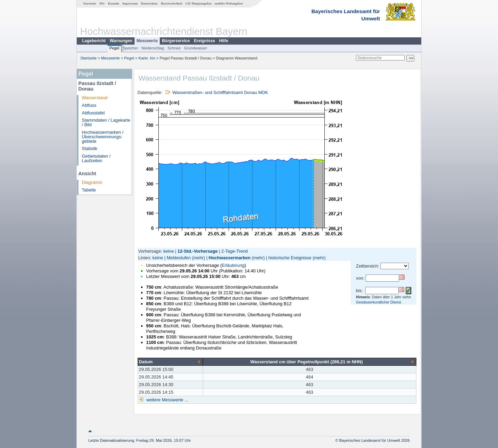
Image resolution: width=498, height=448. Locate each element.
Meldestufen (179, 258)
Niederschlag (153, 48)
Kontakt (114, 3)
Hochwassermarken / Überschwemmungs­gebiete (103, 137)
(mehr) (199, 258)
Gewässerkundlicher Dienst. (379, 302)
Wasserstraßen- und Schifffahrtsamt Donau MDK (220, 92)
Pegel (114, 48)
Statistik (90, 148)
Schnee (174, 48)
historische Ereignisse (290, 258)
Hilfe (224, 41)
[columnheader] (170, 362)
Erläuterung (233, 265)
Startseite (90, 3)
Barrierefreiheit (172, 3)
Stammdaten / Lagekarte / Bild (106, 122)
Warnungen (121, 41)
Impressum (130, 3)
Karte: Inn (147, 58)
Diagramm (92, 182)
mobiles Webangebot (229, 3)
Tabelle (89, 190)
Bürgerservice (176, 41)
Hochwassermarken (229, 258)
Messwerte (147, 41)
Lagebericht (94, 41)
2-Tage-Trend (234, 251)
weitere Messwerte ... (167, 400)
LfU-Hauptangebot (198, 3)
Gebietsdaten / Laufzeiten (96, 158)
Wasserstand (95, 98)
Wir (102, 3)
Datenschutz (149, 3)
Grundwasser (196, 48)
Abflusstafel (93, 113)
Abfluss (89, 105)
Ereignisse (205, 41)
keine (169, 251)
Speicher (130, 48)
